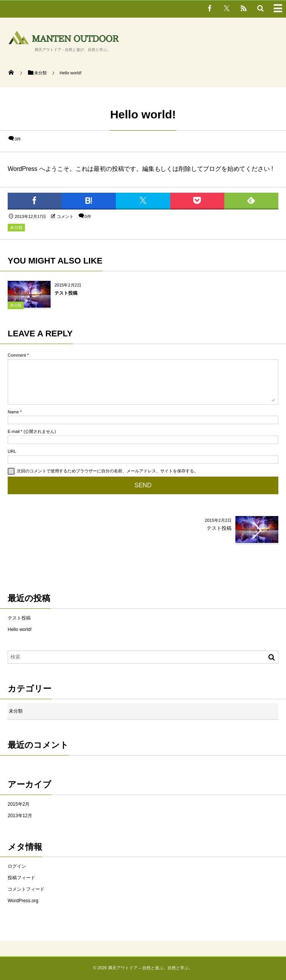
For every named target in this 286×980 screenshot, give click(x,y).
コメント (65, 216)
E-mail (14, 431)
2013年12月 (20, 816)
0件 (18, 139)
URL (12, 451)
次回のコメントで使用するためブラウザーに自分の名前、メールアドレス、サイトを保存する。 (108, 471)
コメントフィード (26, 889)
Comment (17, 355)
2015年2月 (19, 804)
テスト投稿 (66, 293)
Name (13, 412)
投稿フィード (21, 878)
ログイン (17, 866)
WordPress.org (23, 901)
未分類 (16, 228)
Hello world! (20, 629)
